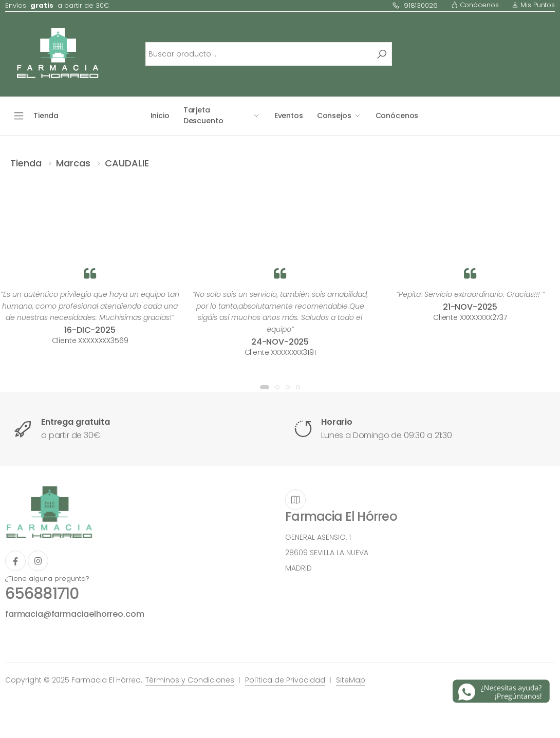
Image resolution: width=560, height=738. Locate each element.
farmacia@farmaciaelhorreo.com (74, 614)
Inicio (160, 116)
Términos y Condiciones (190, 680)
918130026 (415, 5)
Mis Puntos (533, 5)
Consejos (334, 116)
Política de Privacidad (285, 680)
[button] (265, 387)
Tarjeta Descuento (203, 115)
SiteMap (351, 680)
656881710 (42, 594)
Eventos (289, 116)
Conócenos (475, 5)
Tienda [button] (46, 116)
